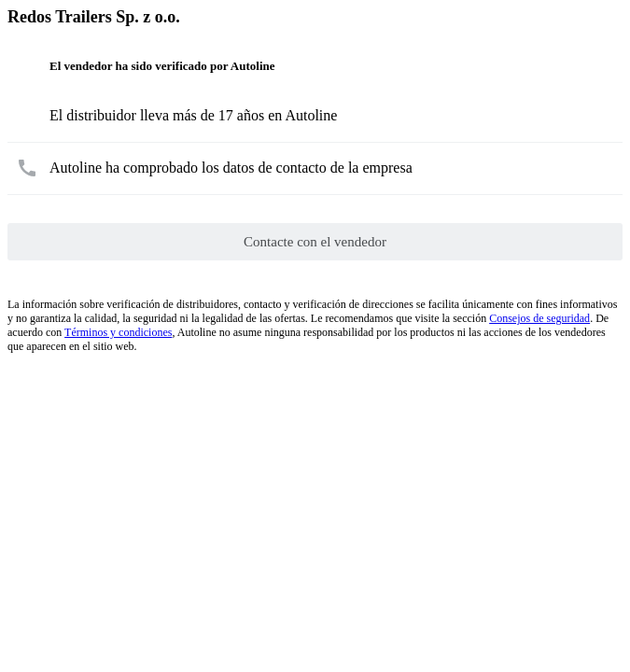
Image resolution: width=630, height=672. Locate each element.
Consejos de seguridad (539, 318)
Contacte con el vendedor (315, 242)
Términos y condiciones (118, 332)
